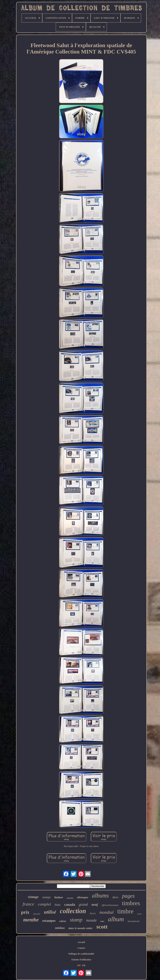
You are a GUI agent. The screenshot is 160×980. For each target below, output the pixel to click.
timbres (131, 903)
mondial (107, 912)
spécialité (37, 914)
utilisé (50, 912)
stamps (46, 897)
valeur (63, 921)
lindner (59, 897)
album (116, 919)
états (58, 905)
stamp (76, 920)
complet (44, 904)
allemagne (83, 897)
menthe (31, 920)
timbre (125, 911)
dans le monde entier (81, 928)
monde (91, 920)
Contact (81, 948)
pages (128, 896)
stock (139, 914)
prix (25, 912)
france (28, 904)
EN (79, 965)
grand (83, 904)
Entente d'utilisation (81, 960)
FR (84, 965)
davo (115, 897)
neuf (95, 905)
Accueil (81, 942)
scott (102, 927)
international (134, 921)
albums (100, 896)
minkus (60, 928)
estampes (49, 921)
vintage (33, 897)
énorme (70, 898)
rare (102, 921)
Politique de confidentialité (81, 954)
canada (70, 905)
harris (93, 913)
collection (73, 911)
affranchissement (110, 905)
